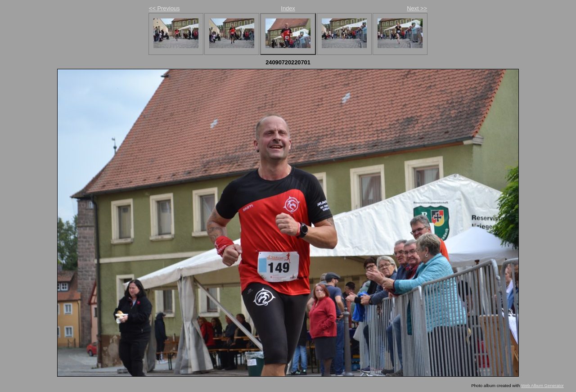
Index (288, 8)
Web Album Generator (542, 385)
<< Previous (164, 8)
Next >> (417, 8)
